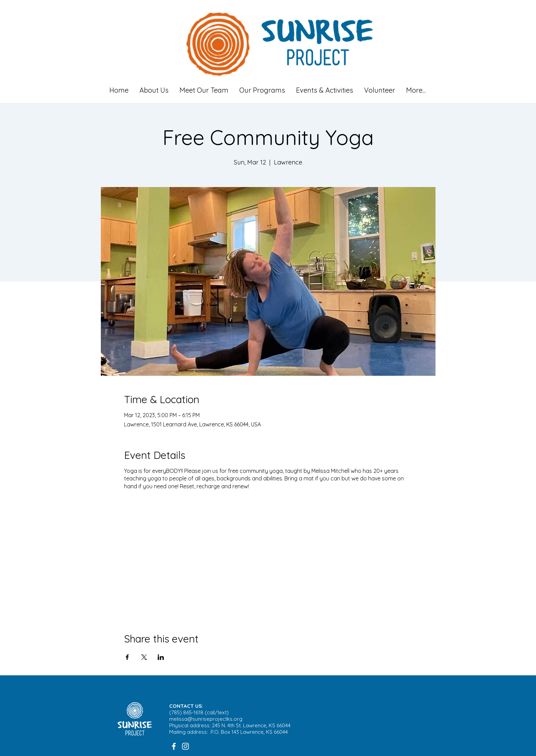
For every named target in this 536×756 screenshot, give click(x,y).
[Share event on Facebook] (127, 657)
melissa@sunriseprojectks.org (206, 719)
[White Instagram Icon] (185, 746)
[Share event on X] (144, 657)
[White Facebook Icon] (174, 746)
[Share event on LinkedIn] (161, 657)
